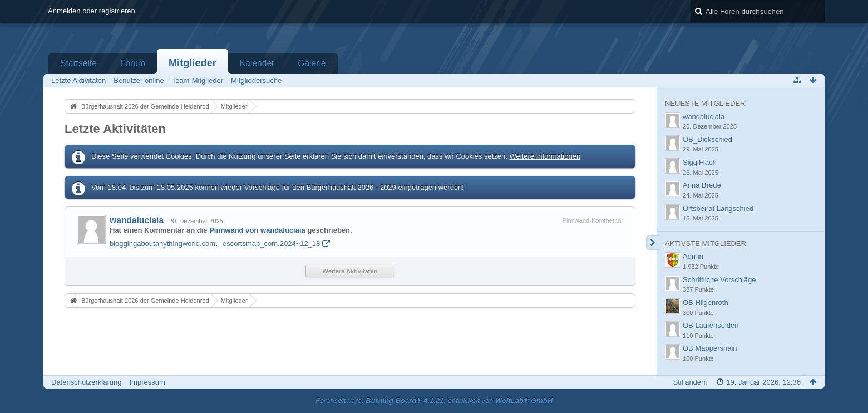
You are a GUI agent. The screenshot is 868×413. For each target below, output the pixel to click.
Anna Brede (702, 185)
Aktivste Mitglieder (706, 244)
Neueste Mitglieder (705, 103)
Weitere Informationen (545, 156)
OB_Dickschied (707, 139)
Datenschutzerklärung (86, 382)
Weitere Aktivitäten (350, 271)
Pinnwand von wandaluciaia (257, 230)
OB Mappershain (710, 348)
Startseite (78, 63)
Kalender (257, 63)
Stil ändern (690, 382)
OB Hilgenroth (706, 303)
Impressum (147, 382)
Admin (693, 256)
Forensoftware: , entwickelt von (434, 400)
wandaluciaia (137, 220)
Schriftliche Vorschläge (719, 280)
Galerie (312, 63)
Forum (133, 63)
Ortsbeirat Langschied (718, 208)
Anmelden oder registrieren (92, 11)
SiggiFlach (700, 162)
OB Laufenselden (711, 325)
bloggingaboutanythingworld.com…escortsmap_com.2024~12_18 (215, 244)
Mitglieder (193, 63)
